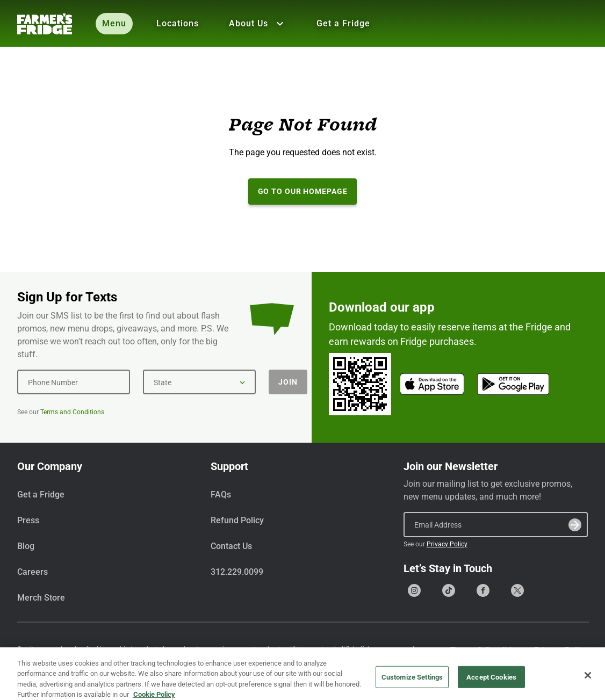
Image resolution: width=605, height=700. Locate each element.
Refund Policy (237, 520)
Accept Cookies (491, 681)
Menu (114, 23)
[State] (199, 382)
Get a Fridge (343, 23)
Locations (178, 23)
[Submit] (575, 525)
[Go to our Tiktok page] (449, 590)
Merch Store (41, 598)
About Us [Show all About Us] (258, 24)
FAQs (221, 495)
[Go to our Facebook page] (483, 590)
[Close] (588, 679)
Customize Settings (412, 681)
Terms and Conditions (72, 412)
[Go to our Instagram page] (414, 590)
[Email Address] (496, 524)
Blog (26, 546)
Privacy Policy (447, 544)
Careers (33, 572)
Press (28, 520)
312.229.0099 (237, 572)
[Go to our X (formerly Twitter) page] (517, 590)
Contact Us (231, 546)
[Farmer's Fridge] (45, 24)
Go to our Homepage (303, 191)
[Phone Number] (74, 382)
